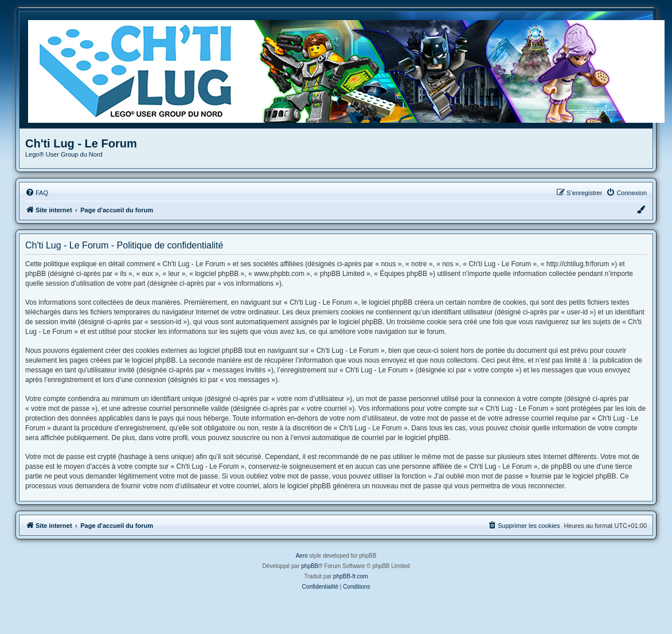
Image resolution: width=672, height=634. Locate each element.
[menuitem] (37, 193)
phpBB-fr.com (351, 576)
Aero (302, 556)
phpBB (310, 566)
